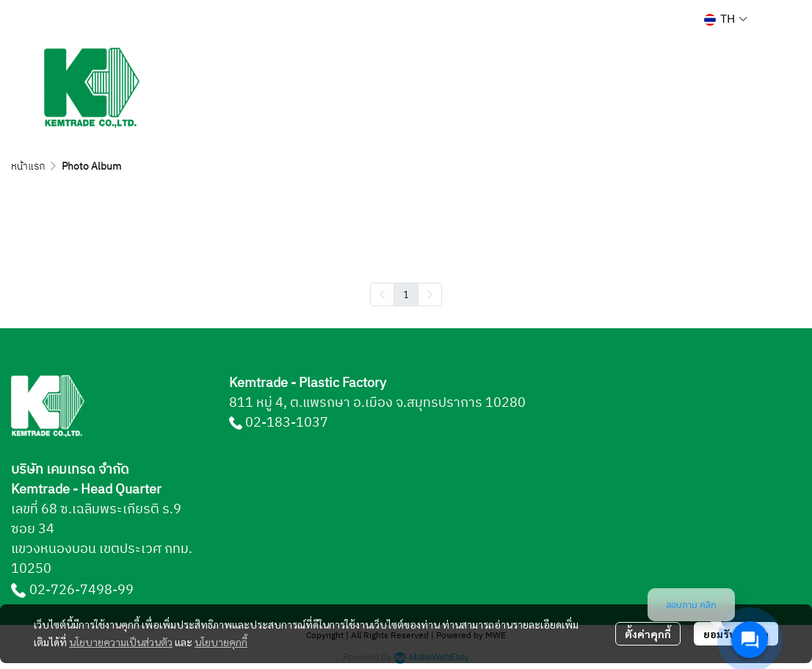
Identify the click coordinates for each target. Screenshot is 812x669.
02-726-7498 (71, 590)
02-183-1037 (287, 423)
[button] (726, 19)
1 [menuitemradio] (406, 294)
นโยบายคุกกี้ (221, 642)
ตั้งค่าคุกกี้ (648, 634)
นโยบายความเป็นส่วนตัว (121, 642)
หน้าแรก (28, 166)
